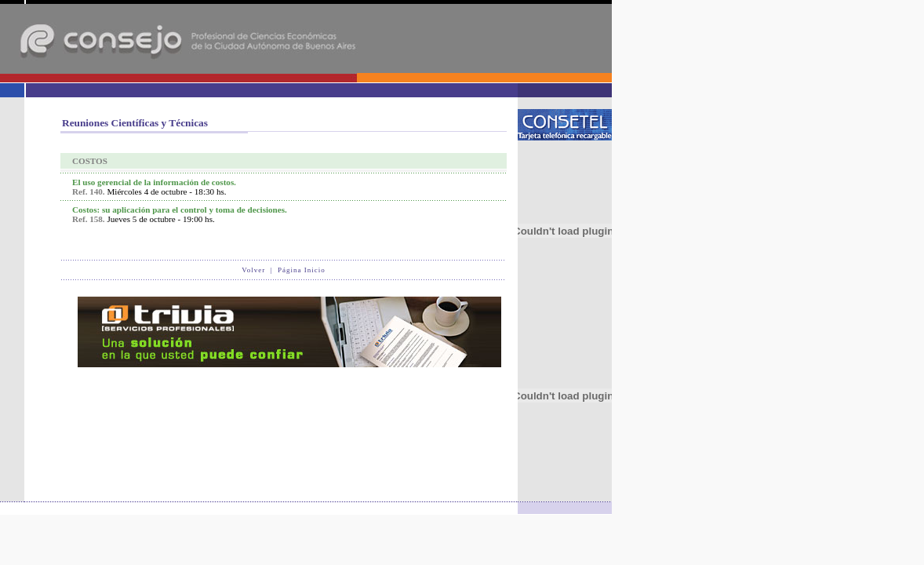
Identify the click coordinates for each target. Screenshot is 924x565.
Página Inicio (302, 270)
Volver (253, 270)
